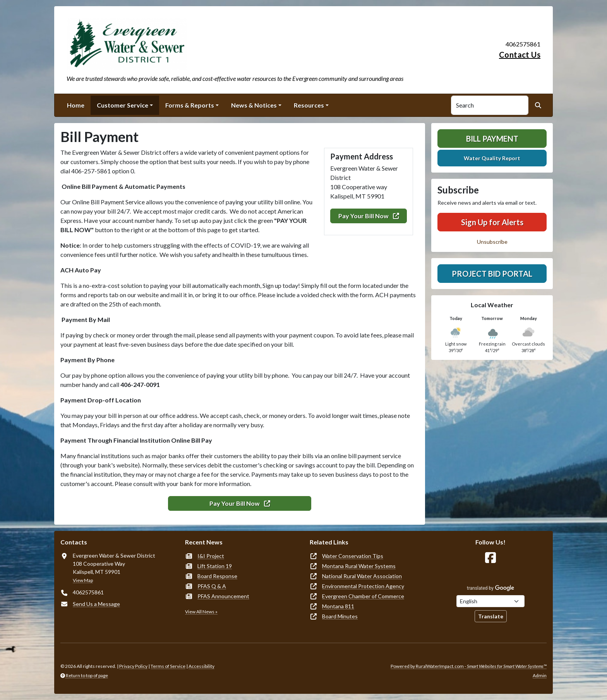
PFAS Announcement (223, 596)
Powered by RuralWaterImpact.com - (469, 666)
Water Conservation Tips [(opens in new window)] (353, 556)
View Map (83, 580)
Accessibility (201, 666)
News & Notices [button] (254, 105)
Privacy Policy (133, 666)
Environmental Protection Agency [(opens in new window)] (363, 586)
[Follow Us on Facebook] (490, 558)
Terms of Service (168, 666)
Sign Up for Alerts (492, 222)
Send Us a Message (96, 604)
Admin (540, 675)
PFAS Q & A (212, 586)
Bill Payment (492, 139)
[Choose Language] (490, 601)
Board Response (217, 576)
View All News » (201, 612)
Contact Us (520, 55)
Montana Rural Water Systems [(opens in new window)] (359, 566)
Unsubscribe (492, 242)
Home (76, 105)
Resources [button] (309, 105)
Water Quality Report (492, 158)
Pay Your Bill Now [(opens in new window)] (369, 216)
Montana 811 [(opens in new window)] (338, 606)
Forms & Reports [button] (190, 105)
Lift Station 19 (215, 566)
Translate (491, 616)
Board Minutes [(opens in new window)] (340, 616)
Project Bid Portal (492, 274)
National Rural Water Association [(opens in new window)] (362, 576)
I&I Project (211, 556)
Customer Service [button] (123, 105)
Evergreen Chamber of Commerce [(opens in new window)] (363, 596)
